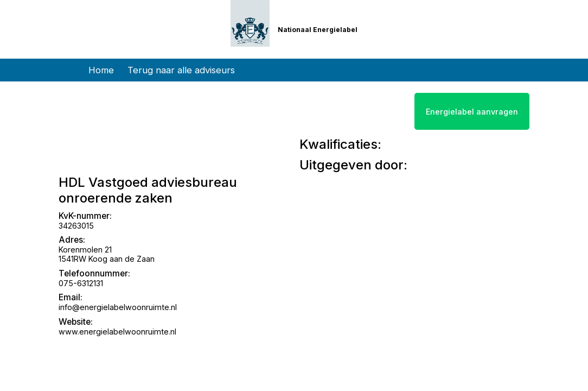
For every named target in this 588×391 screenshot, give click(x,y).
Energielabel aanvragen (472, 112)
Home (101, 70)
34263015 (76, 226)
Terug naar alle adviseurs (181, 70)
